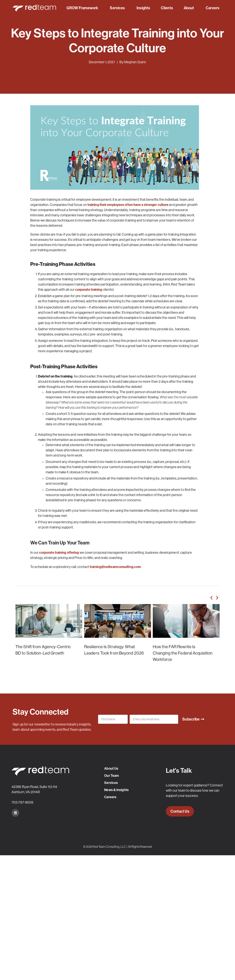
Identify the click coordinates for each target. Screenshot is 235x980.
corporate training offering (59, 553)
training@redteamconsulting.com (115, 567)
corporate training (89, 290)
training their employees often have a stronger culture (128, 205)
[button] (211, 598)
